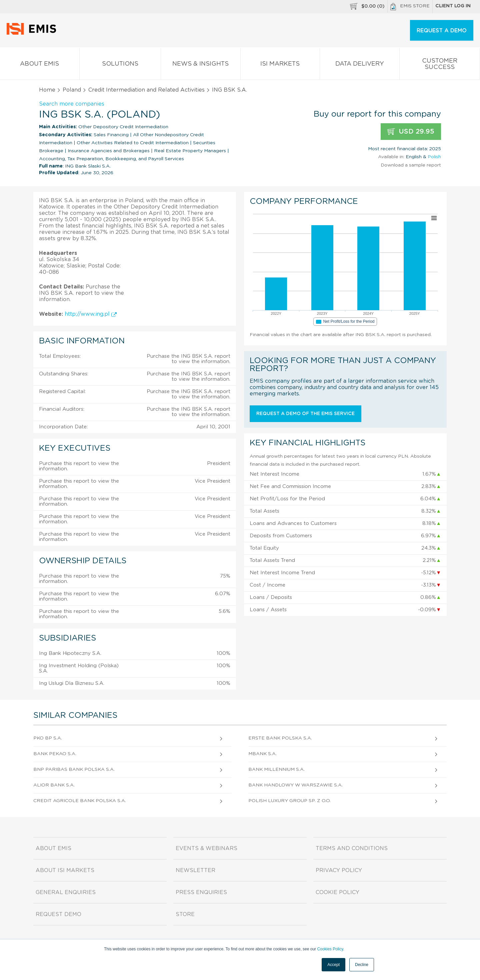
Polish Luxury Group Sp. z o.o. (289, 801)
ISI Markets (280, 65)
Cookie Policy (337, 892)
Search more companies (72, 104)
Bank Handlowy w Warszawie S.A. (295, 785)
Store (185, 914)
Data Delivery (360, 65)
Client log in (453, 6)
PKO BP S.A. (48, 738)
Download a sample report (411, 165)
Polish (434, 157)
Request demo (58, 914)
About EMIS (40, 65)
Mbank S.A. (262, 754)
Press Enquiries (201, 892)
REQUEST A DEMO (442, 31)
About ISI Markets (65, 870)
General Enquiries (66, 892)
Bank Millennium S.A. (276, 769)
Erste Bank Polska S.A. (280, 738)
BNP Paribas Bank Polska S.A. (74, 769)
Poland (72, 90)
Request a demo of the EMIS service (305, 414)
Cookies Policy (330, 949)
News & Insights (201, 65)
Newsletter (195, 870)
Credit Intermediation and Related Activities (146, 90)
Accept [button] (333, 965)
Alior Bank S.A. (54, 785)
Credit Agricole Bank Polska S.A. (80, 801)
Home (47, 90)
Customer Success (440, 65)
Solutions (120, 65)
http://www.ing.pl (91, 314)
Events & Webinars (206, 848)
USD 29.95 (411, 132)
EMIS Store (410, 7)
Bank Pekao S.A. (55, 754)
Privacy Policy (339, 870)
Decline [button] (362, 965)
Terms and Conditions (352, 848)
